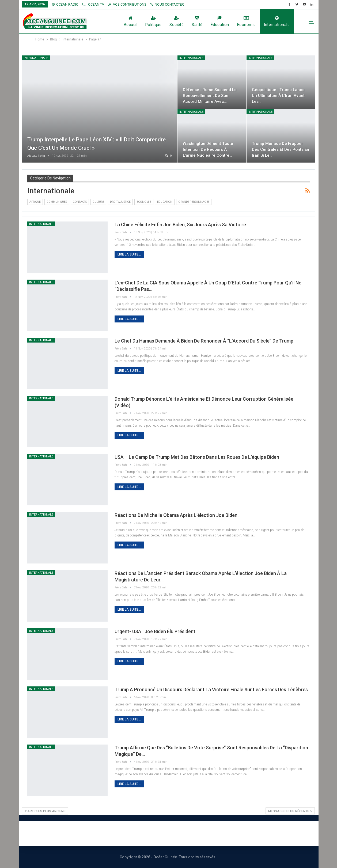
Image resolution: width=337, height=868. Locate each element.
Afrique (35, 202)
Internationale (277, 21)
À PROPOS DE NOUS (99, 833)
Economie (247, 21)
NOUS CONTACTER (167, 4)
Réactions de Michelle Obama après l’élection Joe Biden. (177, 515)
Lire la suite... (129, 254)
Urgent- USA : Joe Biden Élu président (155, 631)
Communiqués (57, 202)
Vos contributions (228, 833)
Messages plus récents (290, 811)
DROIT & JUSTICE (120, 202)
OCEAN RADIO (65, 4)
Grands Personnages (194, 202)
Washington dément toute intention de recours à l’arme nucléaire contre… (208, 149)
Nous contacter (149, 833)
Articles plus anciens (45, 811)
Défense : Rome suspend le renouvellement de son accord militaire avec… (210, 95)
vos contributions (127, 4)
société (177, 21)
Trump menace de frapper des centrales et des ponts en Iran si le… (278, 149)
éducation (220, 21)
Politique (153, 21)
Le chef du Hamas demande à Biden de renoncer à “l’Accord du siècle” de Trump (204, 341)
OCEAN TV (93, 4)
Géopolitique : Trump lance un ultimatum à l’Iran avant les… (279, 95)
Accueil (130, 21)
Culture (98, 202)
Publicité (187, 833)
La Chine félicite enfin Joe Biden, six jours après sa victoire (180, 225)
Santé (197, 21)
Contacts (80, 202)
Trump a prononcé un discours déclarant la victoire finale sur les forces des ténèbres (211, 689)
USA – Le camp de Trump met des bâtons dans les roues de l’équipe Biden (197, 457)
